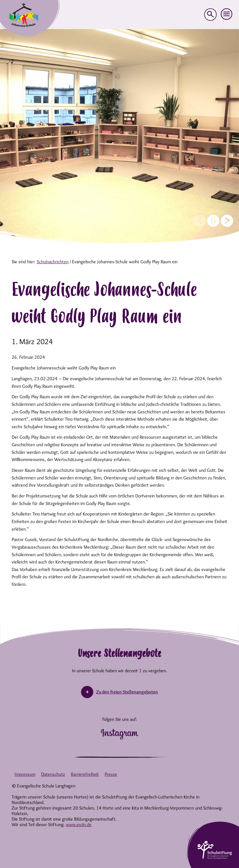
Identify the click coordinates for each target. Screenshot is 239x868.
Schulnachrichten (53, 262)
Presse (111, 774)
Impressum (25, 774)
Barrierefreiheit (85, 774)
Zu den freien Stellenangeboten (127, 692)
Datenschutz (53, 774)
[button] (227, 14)
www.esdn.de (79, 825)
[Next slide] (227, 221)
